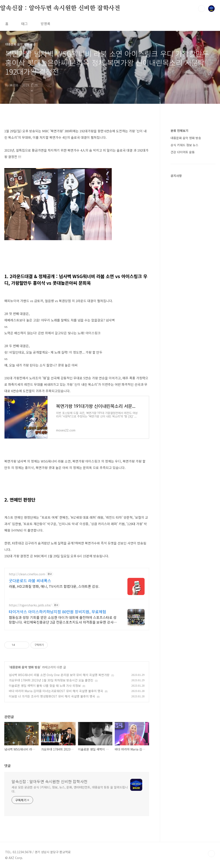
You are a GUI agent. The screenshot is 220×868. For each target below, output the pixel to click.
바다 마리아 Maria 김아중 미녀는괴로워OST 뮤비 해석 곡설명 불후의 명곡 (56, 691)
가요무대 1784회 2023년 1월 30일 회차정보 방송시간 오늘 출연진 (51, 680)
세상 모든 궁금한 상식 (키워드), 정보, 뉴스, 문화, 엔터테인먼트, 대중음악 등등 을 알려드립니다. (70, 789)
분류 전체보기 (179, 131)
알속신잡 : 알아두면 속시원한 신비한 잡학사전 (60, 8)
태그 (24, 24)
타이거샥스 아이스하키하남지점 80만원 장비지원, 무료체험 (57, 612)
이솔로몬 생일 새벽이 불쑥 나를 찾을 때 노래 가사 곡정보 (45, 686)
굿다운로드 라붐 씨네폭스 (30, 580)
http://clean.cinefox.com (27, 574)
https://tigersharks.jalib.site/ (30, 605)
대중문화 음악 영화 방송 (25, 667)
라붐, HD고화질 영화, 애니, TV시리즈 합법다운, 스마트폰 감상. (54, 586)
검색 (202, 9)
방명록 (45, 24)
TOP (211, 854)
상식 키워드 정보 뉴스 (184, 145)
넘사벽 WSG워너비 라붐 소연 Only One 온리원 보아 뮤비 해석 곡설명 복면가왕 (59, 675)
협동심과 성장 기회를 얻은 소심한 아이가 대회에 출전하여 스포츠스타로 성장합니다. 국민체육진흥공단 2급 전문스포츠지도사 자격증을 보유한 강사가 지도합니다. (63, 620)
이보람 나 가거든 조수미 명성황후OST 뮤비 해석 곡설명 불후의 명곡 (52, 696)
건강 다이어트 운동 (183, 152)
